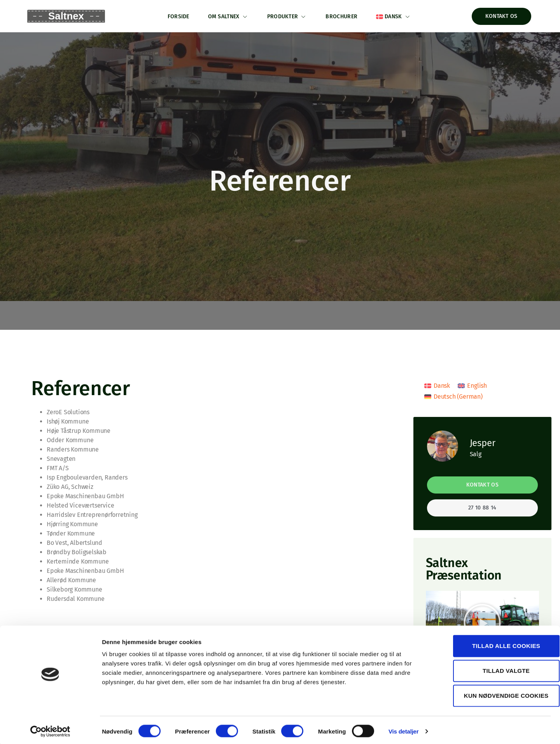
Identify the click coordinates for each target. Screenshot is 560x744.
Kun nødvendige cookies (495, 693)
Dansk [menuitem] (442, 385)
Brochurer (343, 16)
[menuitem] (395, 16)
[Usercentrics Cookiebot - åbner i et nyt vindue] (50, 729)
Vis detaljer (403, 729)
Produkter (287, 16)
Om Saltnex (227, 16)
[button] (482, 622)
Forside (177, 16)
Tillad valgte (495, 668)
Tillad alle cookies (495, 643)
